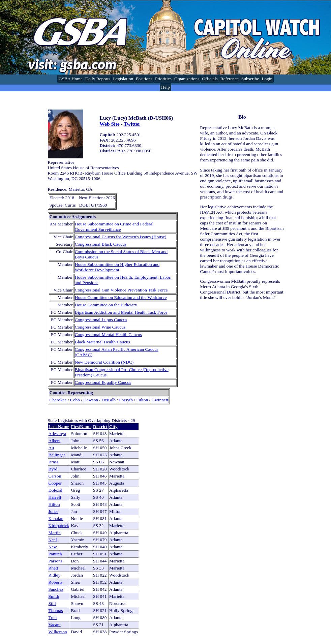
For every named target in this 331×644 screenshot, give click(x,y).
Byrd (53, 469)
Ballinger (57, 455)
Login (267, 79)
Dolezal (55, 490)
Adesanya (57, 434)
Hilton (54, 504)
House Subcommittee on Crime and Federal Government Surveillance (114, 227)
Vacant (55, 625)
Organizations (187, 79)
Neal (53, 540)
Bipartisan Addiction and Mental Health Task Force (121, 312)
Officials (210, 79)
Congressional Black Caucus (101, 244)
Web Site (109, 124)
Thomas (56, 610)
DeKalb (109, 400)
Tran (53, 618)
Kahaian (56, 518)
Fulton (143, 400)
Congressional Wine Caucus (100, 327)
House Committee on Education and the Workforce (121, 297)
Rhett (53, 568)
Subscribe (250, 79)
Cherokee (59, 400)
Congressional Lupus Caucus (101, 320)
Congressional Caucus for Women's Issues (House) (121, 237)
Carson (55, 476)
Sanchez (56, 589)
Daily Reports (98, 79)
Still (52, 603)
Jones (54, 511)
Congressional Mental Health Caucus (108, 334)
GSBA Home (71, 79)
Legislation (123, 79)
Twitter (132, 124)
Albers (55, 441)
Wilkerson (58, 632)
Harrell (55, 497)
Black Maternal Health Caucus (102, 342)
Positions (144, 79)
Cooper (55, 483)
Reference (230, 79)
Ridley (55, 575)
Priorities (163, 79)
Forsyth (126, 400)
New (53, 547)
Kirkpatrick (59, 526)
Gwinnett (160, 400)
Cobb (76, 400)
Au (51, 448)
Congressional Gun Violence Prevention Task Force (121, 290)
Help (165, 87)
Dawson (91, 400)
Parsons (55, 561)
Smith (54, 596)
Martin (55, 533)
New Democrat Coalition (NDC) (104, 362)
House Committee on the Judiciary (106, 305)
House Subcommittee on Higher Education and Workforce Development (117, 267)
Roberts (55, 582)
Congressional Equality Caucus (103, 382)
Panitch (55, 554)
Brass (54, 462)
